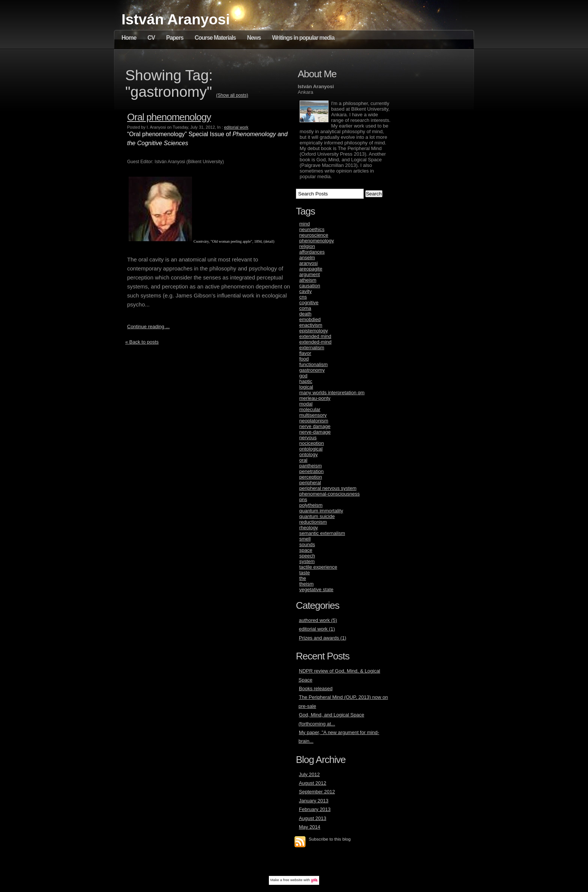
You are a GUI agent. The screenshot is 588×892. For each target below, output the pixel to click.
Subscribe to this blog (330, 839)
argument (310, 274)
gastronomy (312, 370)
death (305, 314)
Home (129, 38)
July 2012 (309, 774)
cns (303, 297)
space (306, 550)
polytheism (311, 505)
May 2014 (310, 827)
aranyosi (308, 263)
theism (306, 584)
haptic (306, 381)
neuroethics (312, 229)
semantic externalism (322, 533)
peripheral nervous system (328, 488)
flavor (305, 353)
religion (307, 246)
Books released (316, 689)
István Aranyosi (176, 19)
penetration (311, 471)
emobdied (310, 319)
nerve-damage (315, 432)
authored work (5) (318, 620)
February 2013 (315, 809)
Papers (175, 38)
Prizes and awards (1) (322, 638)
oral (303, 460)
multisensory (313, 415)
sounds (307, 544)
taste (304, 573)
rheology (309, 528)
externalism (312, 348)
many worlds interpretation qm (332, 393)
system (307, 561)
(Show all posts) (232, 95)
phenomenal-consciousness (329, 494)
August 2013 (313, 818)
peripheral (310, 483)
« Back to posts (142, 342)
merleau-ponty (315, 398)
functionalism (313, 364)
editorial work (236, 127)
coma (305, 308)
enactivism (311, 325)
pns (303, 499)
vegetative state (316, 589)
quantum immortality (321, 511)
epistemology (314, 331)
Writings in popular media (303, 38)
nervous (308, 438)
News (254, 38)
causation (310, 286)
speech (307, 556)
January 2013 (314, 801)
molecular (310, 409)
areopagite (311, 269)
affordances (312, 252)
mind (304, 224)
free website (293, 880)
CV (151, 38)
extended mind (315, 336)
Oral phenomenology (169, 117)
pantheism (310, 466)
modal (306, 404)
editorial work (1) (317, 629)
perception (311, 477)
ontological (311, 449)
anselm (307, 258)
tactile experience (318, 567)
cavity (305, 291)
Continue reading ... (148, 327)
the (303, 578)
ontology (308, 454)
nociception (312, 443)
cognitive (309, 303)
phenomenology (317, 241)
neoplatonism (314, 421)
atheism (308, 280)
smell (305, 539)
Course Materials (215, 38)
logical (306, 387)
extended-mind (315, 342)
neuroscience (314, 235)
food (304, 359)
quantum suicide (317, 516)
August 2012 (313, 783)
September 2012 (317, 792)
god (303, 376)
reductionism (313, 522)
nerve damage (315, 426)
